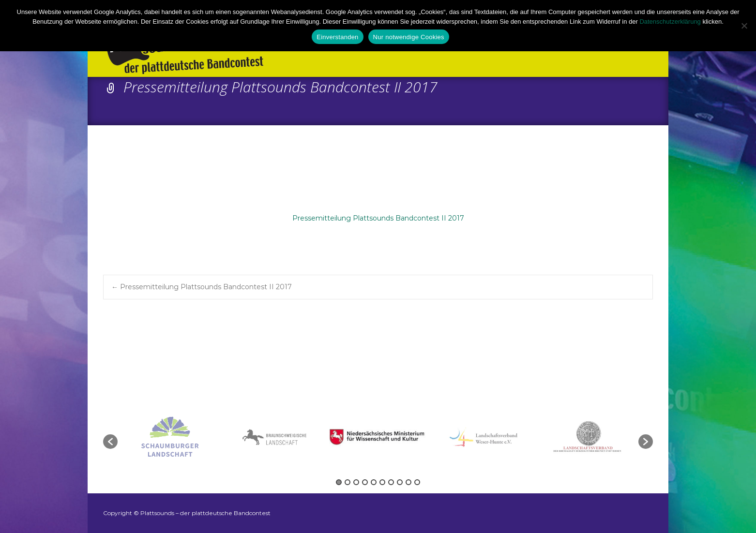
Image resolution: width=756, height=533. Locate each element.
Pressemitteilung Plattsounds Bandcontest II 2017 (378, 218)
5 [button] (374, 482)
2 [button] (348, 482)
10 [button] (417, 482)
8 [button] (400, 482)
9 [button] (408, 482)
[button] (110, 442)
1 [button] (339, 482)
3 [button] (356, 482)
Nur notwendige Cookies (409, 37)
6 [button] (382, 482)
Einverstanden (337, 37)
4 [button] (365, 482)
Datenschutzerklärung (670, 22)
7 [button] (391, 482)
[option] (379, 437)
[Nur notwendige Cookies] (744, 26)
